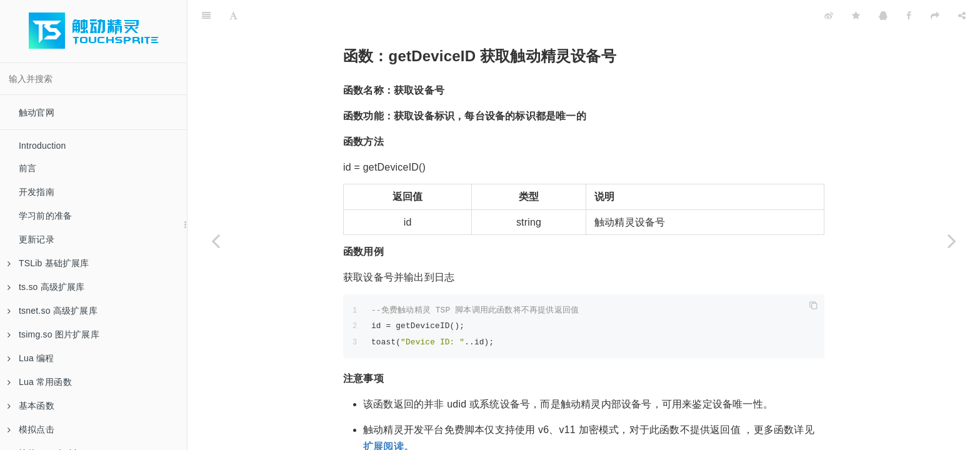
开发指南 (37, 192)
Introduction (42, 146)
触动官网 (37, 112)
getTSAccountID (768, 441)
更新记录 (37, 239)
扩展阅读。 (388, 415)
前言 (27, 168)
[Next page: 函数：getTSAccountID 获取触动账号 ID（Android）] (952, 241)
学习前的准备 (45, 216)
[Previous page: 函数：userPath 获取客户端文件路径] (216, 241)
